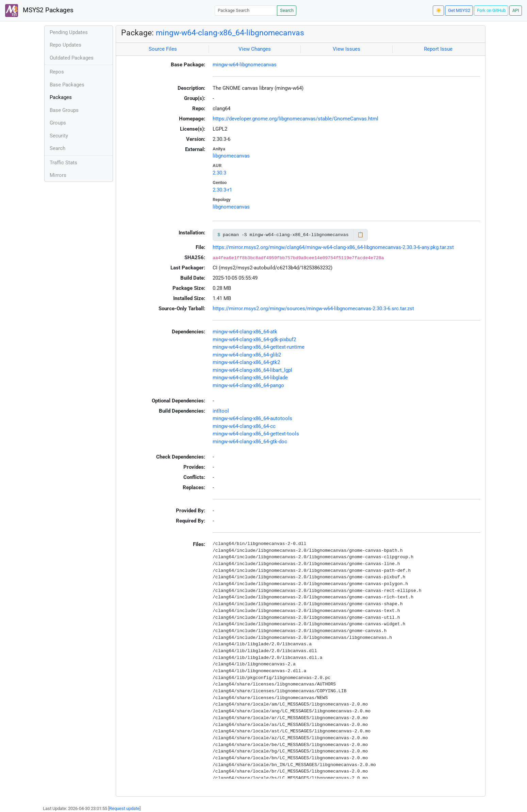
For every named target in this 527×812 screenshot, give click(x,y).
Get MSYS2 (459, 10)
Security (59, 136)
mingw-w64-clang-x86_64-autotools (252, 418)
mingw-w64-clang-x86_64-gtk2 (246, 362)
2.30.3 (219, 173)
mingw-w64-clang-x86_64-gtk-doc (250, 442)
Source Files (163, 49)
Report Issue (438, 49)
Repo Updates (65, 45)
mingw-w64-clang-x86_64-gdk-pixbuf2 (254, 339)
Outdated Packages (72, 58)
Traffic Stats (63, 163)
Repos (57, 72)
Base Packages (67, 85)
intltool (221, 411)
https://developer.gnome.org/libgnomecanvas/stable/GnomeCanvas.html (295, 119)
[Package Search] (246, 10)
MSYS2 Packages (39, 11)
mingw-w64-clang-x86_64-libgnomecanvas (230, 33)
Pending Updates (69, 32)
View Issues (347, 49)
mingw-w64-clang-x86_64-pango (248, 385)
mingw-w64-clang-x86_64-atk (245, 332)
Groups (58, 123)
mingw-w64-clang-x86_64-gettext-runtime (259, 347)
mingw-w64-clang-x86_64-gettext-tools (256, 434)
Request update (124, 808)
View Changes (255, 49)
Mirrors (58, 175)
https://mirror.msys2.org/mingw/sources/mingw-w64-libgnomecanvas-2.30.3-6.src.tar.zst (313, 309)
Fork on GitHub (491, 10)
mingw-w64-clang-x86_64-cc (244, 426)
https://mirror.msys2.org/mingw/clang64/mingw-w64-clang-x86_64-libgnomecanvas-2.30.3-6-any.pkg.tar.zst (333, 247)
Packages (61, 97)
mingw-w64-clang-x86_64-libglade (250, 378)
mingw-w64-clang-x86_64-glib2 (247, 355)
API (516, 10)
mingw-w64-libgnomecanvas (245, 65)
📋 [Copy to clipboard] (360, 235)
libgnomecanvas (231, 156)
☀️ (439, 10)
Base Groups (64, 110)
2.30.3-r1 (222, 190)
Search (287, 10)
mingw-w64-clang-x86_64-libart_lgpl (252, 370)
